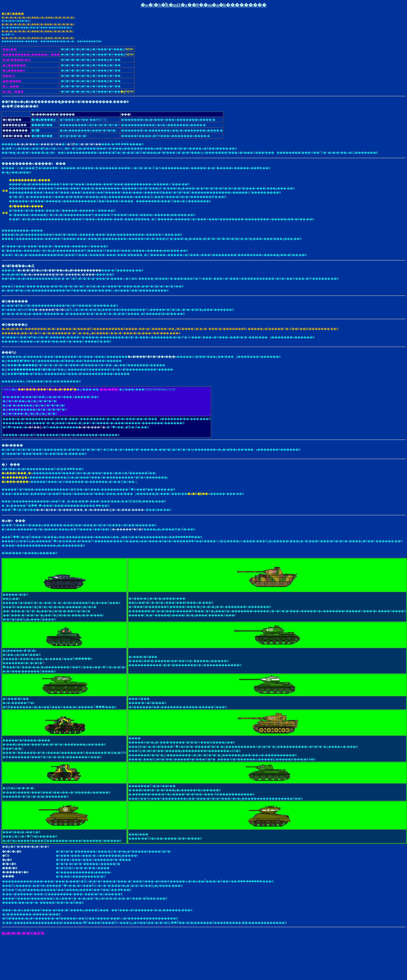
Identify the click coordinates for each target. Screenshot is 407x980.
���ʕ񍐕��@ (9, 76)
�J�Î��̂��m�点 (17, 60)
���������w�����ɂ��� (31, 54)
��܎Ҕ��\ (10, 49)
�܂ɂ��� (11, 86)
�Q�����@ (14, 70)
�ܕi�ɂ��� (13, 91)
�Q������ (14, 65)
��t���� (12, 81)
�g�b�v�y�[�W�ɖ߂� (23, 933)
